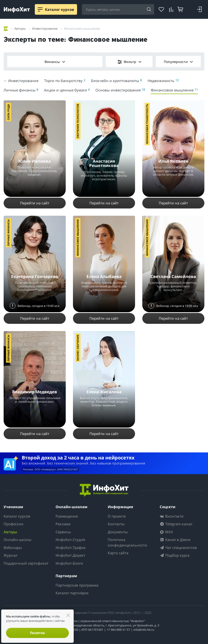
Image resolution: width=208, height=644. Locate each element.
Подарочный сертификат (26, 563)
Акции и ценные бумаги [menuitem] (67, 90)
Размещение (67, 516)
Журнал (11, 555)
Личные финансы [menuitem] (21, 90)
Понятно (37, 633)
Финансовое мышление (78, 238)
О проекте (117, 516)
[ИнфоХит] (17, 10)
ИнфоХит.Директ (70, 555)
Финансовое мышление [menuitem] (174, 90)
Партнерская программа (77, 585)
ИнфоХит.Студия (70, 540)
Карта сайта (118, 553)
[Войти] (200, 9)
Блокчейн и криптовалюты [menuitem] (116, 80)
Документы (118, 532)
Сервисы (63, 532)
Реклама (63, 524)
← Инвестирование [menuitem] (21, 81)
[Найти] (149, 10)
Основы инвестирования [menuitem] (120, 90)
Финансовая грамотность (147, 124)
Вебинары (13, 547)
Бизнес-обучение (78, 348)
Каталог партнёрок (72, 593)
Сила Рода (8, 112)
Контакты (116, 524)
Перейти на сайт (35, 203)
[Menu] (40, 9)
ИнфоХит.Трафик (71, 547)
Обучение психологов (78, 121)
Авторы (10, 532)
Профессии (14, 524)
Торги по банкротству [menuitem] (65, 80)
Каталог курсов (17, 516)
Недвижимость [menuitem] (163, 80)
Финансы (55, 62)
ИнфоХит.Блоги (69, 563)
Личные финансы (8, 233)
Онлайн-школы (18, 540)
